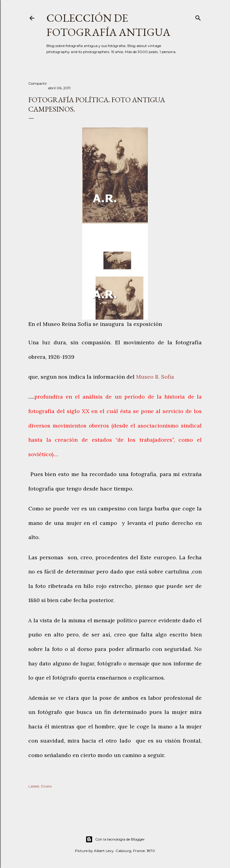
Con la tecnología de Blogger (115, 839)
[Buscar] (198, 17)
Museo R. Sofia (155, 377)
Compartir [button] (38, 83)
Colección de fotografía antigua (108, 25)
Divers (46, 786)
